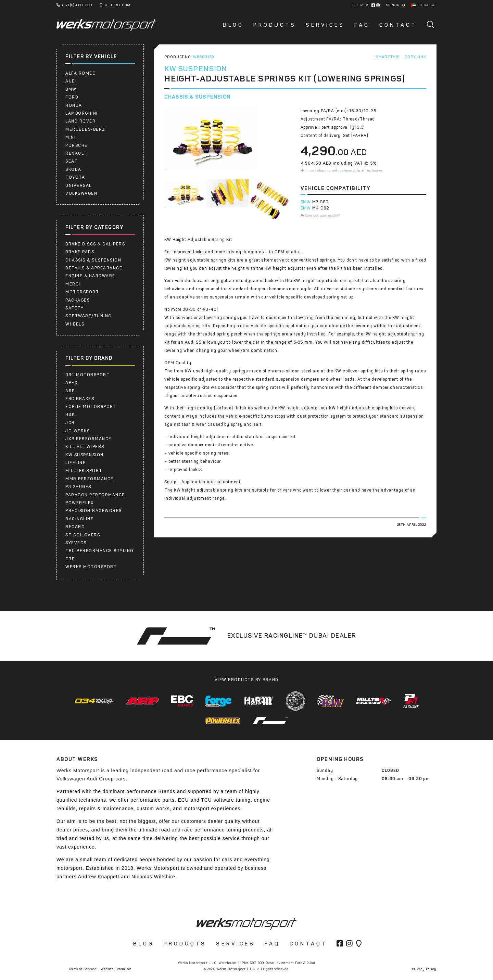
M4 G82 (321, 208)
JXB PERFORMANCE (89, 439)
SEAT (71, 161)
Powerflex (80, 503)
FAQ (362, 25)
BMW (71, 89)
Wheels (75, 324)
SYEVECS (76, 543)
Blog (233, 25)
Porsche (77, 145)
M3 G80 (320, 202)
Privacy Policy (424, 969)
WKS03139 (204, 57)
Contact (398, 25)
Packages (78, 300)
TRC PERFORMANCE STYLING (99, 551)
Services (325, 25)
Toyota (75, 177)
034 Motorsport (87, 375)
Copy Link (415, 57)
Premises (124, 969)
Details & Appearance (94, 268)
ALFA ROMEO (81, 73)
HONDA (74, 105)
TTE (70, 559)
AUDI (71, 81)
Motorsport (82, 292)
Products (275, 25)
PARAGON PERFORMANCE (95, 495)
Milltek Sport (84, 471)
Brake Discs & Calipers (95, 244)
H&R (70, 415)
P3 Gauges (78, 487)
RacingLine (79, 519)
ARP (70, 391)
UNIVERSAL (79, 186)
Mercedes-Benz (85, 129)
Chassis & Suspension (93, 260)
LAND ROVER (80, 121)
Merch (74, 284)
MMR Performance (90, 479)
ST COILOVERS (83, 535)
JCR (70, 423)
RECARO (75, 527)
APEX (72, 383)
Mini (71, 137)
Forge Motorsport (91, 407)
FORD (72, 97)
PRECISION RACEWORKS (94, 511)
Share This (388, 57)
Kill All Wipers (85, 447)
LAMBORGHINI (82, 113)
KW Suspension (85, 455)
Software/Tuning (89, 316)
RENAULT (76, 153)
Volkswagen (81, 193)
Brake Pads (80, 252)
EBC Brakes (80, 399)
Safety (74, 308)
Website (107, 969)
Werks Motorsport (91, 567)
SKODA (73, 169)
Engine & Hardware (90, 276)
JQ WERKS (78, 431)
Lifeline (75, 463)
